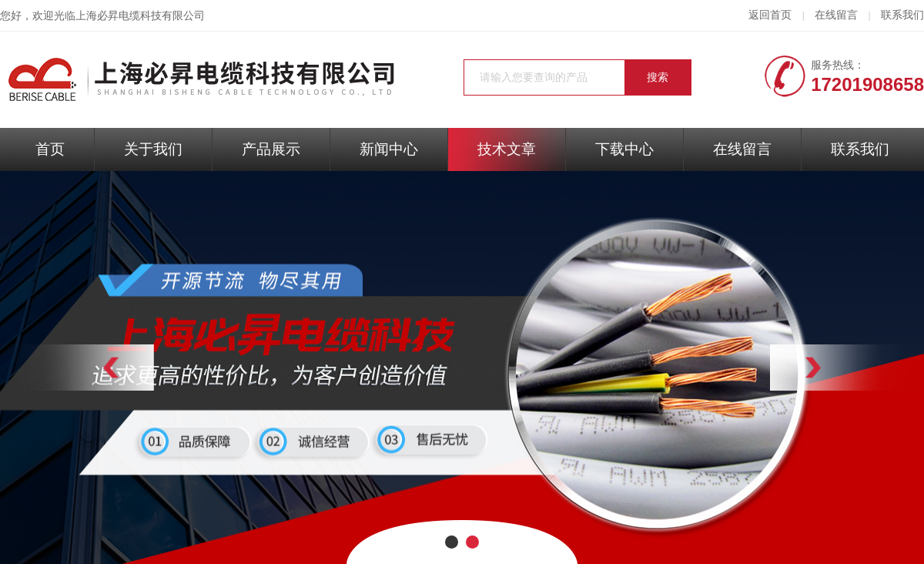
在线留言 (836, 15)
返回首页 (770, 15)
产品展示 (271, 149)
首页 (50, 149)
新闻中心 (389, 149)
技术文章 (507, 149)
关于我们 (153, 149)
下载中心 (624, 149)
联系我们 (902, 15)
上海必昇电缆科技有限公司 (140, 16)
